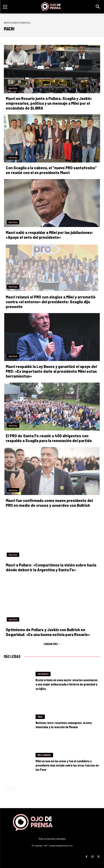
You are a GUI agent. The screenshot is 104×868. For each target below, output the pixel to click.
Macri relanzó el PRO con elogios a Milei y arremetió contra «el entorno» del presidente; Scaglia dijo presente (51, 302)
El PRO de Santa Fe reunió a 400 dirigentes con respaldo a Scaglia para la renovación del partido (49, 438)
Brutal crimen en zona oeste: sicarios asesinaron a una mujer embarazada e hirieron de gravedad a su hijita (67, 684)
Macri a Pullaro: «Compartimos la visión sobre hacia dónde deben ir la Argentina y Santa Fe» (51, 567)
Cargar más (52, 644)
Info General (44, 755)
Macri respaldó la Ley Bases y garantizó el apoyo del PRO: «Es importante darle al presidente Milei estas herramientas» (51, 371)
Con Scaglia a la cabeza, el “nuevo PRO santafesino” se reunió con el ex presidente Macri (51, 170)
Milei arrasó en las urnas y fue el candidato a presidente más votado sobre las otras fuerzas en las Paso (67, 765)
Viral (40, 717)
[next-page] (12, 789)
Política (13, 88)
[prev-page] (6, 789)
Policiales (43, 674)
